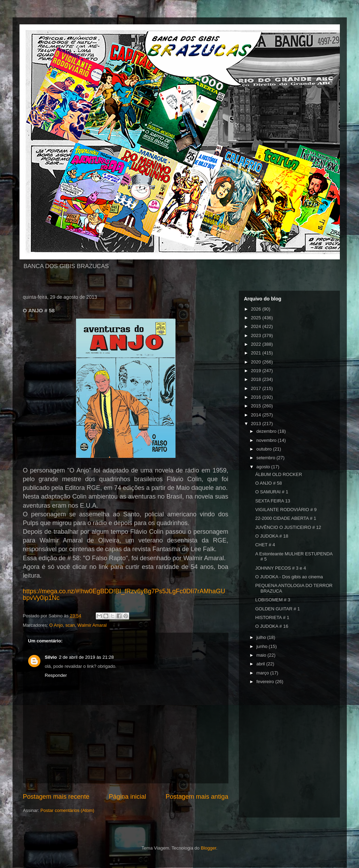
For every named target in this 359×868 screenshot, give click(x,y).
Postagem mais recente (56, 797)
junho (262, 646)
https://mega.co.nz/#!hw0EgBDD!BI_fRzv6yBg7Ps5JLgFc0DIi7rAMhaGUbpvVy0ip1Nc (124, 594)
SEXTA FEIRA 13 (273, 501)
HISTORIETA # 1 (272, 617)
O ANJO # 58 (269, 483)
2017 (257, 388)
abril (261, 664)
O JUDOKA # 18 (272, 536)
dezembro (267, 431)
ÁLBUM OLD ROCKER (279, 474)
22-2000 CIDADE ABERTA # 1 (286, 518)
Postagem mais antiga (197, 797)
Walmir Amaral (92, 625)
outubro (265, 449)
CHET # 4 (265, 545)
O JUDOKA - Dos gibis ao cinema (289, 577)
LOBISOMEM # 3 (273, 600)
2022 (257, 344)
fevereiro (266, 682)
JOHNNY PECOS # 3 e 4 (281, 568)
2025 (257, 318)
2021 (257, 353)
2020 (257, 362)
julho (262, 637)
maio (262, 655)
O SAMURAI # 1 (272, 492)
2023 (257, 335)
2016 (257, 397)
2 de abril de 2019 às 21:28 (86, 657)
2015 (257, 406)
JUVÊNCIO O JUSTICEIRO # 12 (288, 527)
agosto (264, 467)
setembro (266, 458)
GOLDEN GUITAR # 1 (278, 609)
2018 (257, 379)
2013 (257, 424)
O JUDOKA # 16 (272, 626)
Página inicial (127, 797)
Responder (56, 675)
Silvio (51, 657)
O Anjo (56, 625)
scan (70, 625)
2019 (257, 371)
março (263, 673)
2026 (257, 309)
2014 (257, 415)
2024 (257, 326)
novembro (267, 440)
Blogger (209, 848)
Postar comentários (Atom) (67, 810)
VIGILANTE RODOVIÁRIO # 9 (286, 510)
